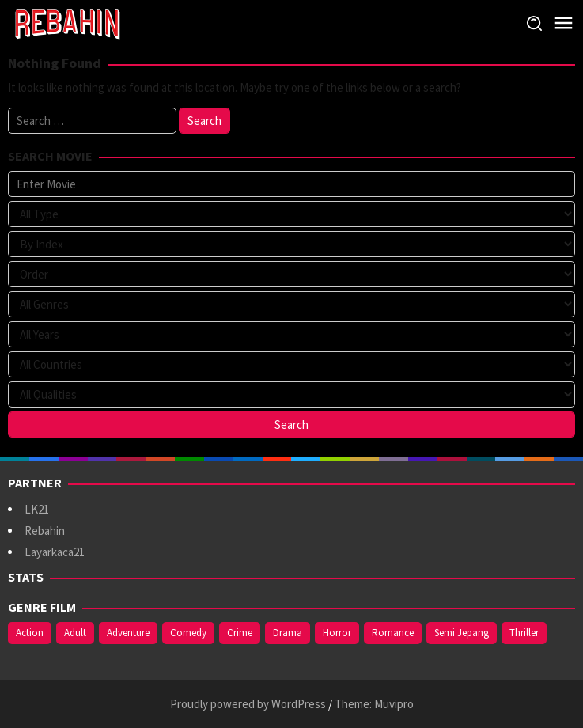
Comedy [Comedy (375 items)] (188, 633)
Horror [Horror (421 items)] (337, 633)
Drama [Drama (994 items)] (288, 633)
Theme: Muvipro (374, 704)
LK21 (37, 509)
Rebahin (45, 531)
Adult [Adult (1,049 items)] (75, 633)
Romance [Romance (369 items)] (393, 633)
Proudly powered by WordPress (248, 704)
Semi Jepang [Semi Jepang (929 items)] (462, 633)
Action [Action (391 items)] (30, 633)
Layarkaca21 (55, 552)
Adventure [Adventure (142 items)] (128, 633)
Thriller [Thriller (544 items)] (524, 633)
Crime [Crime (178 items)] (240, 633)
